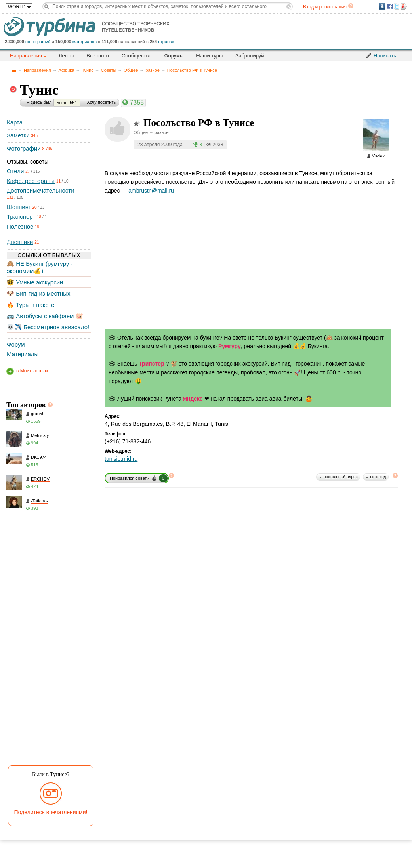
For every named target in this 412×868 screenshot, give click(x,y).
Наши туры (209, 56)
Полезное (20, 226)
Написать (385, 56)
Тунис (88, 70)
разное (152, 70)
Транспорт (21, 217)
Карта (15, 122)
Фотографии (24, 148)
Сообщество (137, 56)
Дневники (20, 242)
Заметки (18, 135)
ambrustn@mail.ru (151, 191)
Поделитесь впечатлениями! (51, 812)
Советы (109, 70)
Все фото (98, 56)
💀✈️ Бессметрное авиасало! (48, 327)
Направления (37, 70)
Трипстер (152, 364)
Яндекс (193, 399)
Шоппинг (19, 207)
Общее (131, 70)
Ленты (66, 56)
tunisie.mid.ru (121, 459)
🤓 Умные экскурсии (35, 282)
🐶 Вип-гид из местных (38, 293)
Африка (67, 70)
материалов (85, 42)
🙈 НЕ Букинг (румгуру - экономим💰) (40, 267)
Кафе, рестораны (31, 181)
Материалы (23, 354)
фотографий (38, 42)
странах (166, 42)
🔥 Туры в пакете (31, 305)
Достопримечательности (41, 190)
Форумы (174, 56)
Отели (15, 171)
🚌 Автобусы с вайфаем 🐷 (45, 316)
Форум (16, 344)
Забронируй (250, 56)
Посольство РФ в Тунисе (192, 70)
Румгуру (230, 346)
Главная (14, 70)
